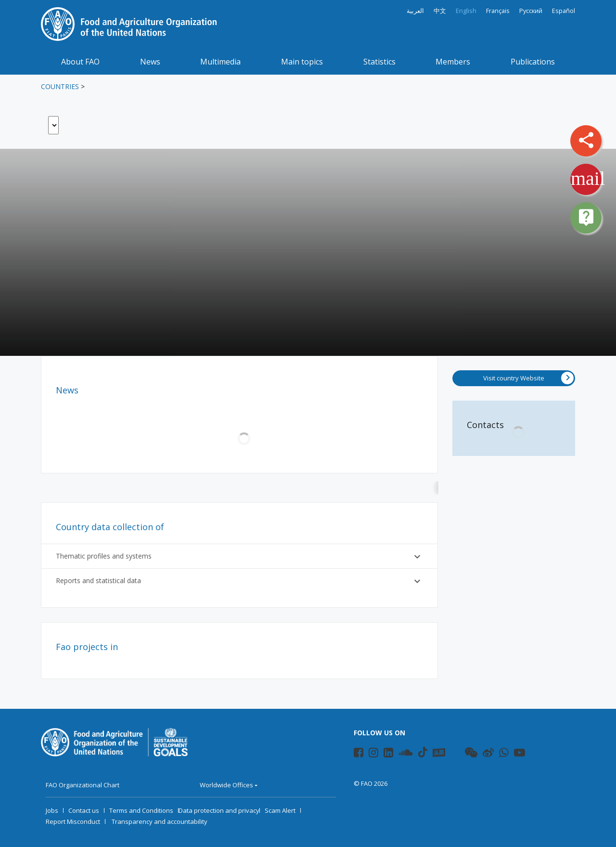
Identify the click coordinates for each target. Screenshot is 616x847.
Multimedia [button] (220, 62)
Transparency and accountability (160, 821)
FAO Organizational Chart (83, 785)
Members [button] (453, 62)
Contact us (84, 810)
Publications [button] (533, 62)
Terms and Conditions (141, 810)
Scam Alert (280, 810)
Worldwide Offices (226, 785)
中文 (440, 11)
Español (564, 11)
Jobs (52, 810)
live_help (586, 217)
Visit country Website (528, 378)
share (586, 140)
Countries (60, 86)
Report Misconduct (73, 821)
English (466, 11)
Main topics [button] (302, 62)
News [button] (150, 62)
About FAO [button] (80, 62)
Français (498, 11)
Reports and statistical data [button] (239, 581)
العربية (415, 11)
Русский (531, 11)
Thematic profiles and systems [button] (239, 557)
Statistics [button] (379, 62)
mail (588, 178)
